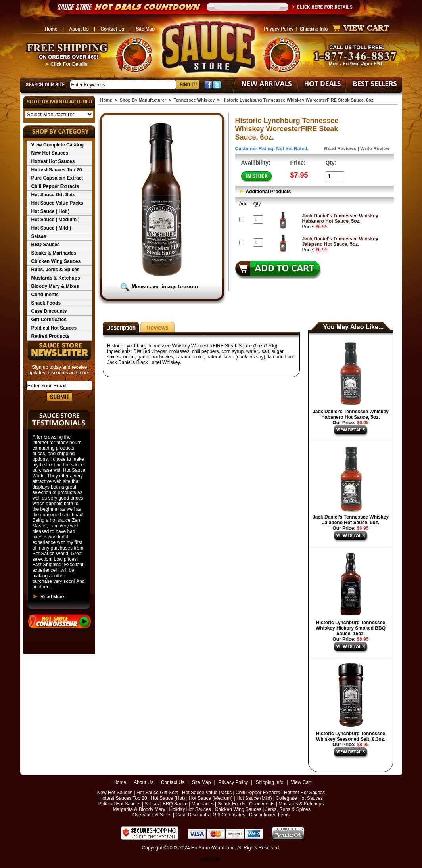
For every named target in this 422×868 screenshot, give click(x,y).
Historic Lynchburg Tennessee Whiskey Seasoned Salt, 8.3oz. (351, 736)
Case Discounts (49, 311)
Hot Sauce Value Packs (57, 203)
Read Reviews (340, 149)
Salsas (39, 236)
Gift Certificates (49, 320)
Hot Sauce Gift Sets (53, 195)
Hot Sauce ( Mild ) (51, 228)
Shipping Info (269, 782)
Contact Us (173, 782)
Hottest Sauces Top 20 (57, 170)
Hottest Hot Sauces (53, 161)
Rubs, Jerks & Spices (56, 270)
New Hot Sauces (50, 153)
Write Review (375, 149)
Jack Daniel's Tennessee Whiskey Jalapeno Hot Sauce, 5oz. (340, 241)
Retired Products (51, 336)
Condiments (45, 295)
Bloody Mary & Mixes (55, 286)
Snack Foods (46, 303)
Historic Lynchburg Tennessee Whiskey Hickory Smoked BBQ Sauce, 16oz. (351, 628)
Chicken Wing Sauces (56, 261)
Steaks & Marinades (54, 253)
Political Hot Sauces (54, 328)
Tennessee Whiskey (194, 100)
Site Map (201, 782)
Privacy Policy (233, 782)
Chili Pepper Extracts (55, 186)
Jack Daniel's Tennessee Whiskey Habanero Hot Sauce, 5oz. (340, 218)
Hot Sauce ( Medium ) (56, 220)
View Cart (301, 782)
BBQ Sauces (46, 245)
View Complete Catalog (58, 145)
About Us (143, 782)
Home (106, 100)
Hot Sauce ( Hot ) (51, 211)
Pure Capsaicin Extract (57, 178)
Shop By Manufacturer (143, 100)
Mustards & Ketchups (56, 278)
